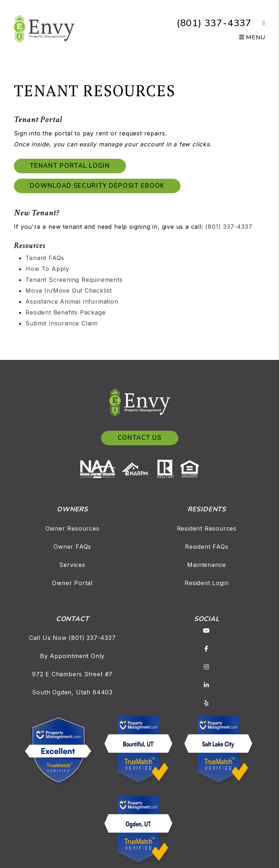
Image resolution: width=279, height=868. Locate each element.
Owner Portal (72, 583)
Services (72, 565)
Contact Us (140, 438)
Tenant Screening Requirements (74, 280)
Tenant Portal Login (70, 166)
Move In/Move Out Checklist (69, 291)
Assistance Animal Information (72, 301)
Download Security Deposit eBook (97, 186)
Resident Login (207, 583)
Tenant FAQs (45, 258)
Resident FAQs (207, 547)
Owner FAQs (72, 547)
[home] (44, 28)
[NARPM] (137, 468)
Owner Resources (72, 528)
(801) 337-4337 (214, 23)
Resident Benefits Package (65, 312)
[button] (258, 23)
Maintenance (207, 565)
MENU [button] (252, 37)
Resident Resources (207, 528)
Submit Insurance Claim (62, 323)
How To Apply (47, 269)
